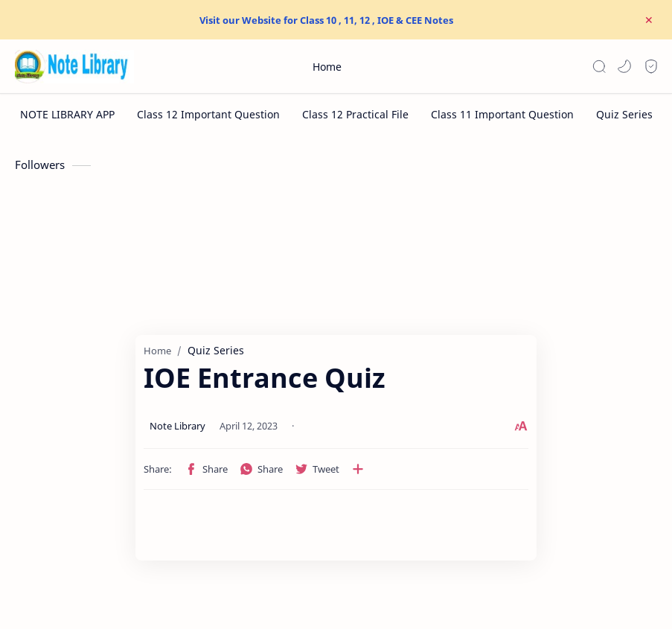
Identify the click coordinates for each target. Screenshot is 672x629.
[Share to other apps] (269, 469)
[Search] (599, 66)
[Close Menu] (649, 20)
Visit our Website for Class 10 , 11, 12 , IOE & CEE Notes (326, 20)
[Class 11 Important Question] (502, 114)
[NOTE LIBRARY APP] (67, 114)
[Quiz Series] (624, 114)
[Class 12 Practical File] (355, 114)
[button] (624, 66)
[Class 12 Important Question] (208, 114)
